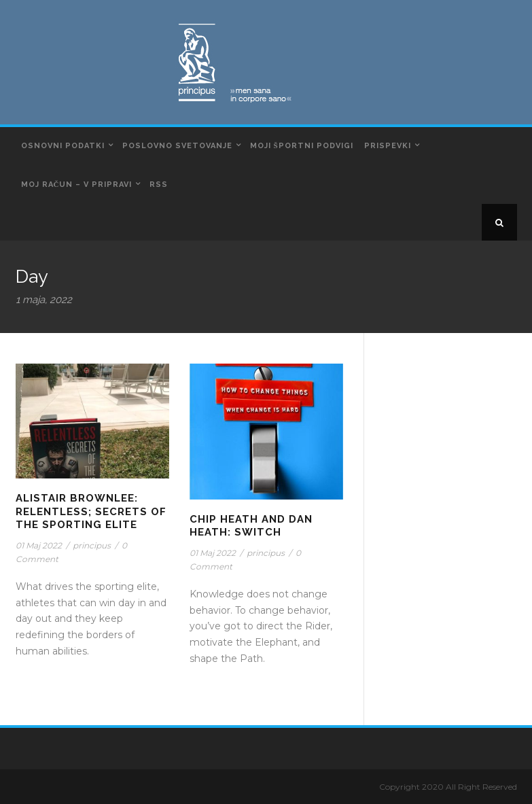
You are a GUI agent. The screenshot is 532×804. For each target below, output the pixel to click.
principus (92, 545)
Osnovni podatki (63, 146)
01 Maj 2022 (39, 545)
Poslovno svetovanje (177, 146)
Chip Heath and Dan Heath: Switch (251, 526)
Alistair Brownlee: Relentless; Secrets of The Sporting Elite (91, 511)
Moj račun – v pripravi (77, 185)
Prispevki (388, 146)
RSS (159, 185)
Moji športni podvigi (302, 146)
